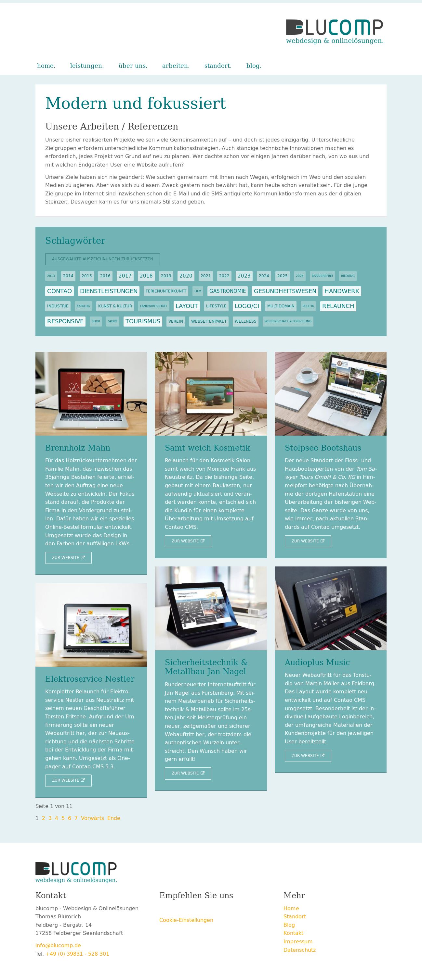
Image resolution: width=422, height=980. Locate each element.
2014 (68, 276)
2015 (87, 276)
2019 (166, 276)
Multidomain (281, 306)
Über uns (132, 66)
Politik (308, 306)
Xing (191, 910)
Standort (217, 66)
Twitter (178, 910)
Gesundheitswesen (285, 291)
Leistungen (86, 66)
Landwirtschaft (154, 306)
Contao (59, 291)
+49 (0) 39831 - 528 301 (77, 954)
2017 (125, 276)
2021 (206, 276)
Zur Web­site (66, 558)
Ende (114, 818)
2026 (300, 276)
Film (198, 291)
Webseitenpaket (209, 321)
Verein (176, 321)
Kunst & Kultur (115, 306)
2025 (283, 276)
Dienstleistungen (109, 291)
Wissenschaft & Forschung (288, 321)
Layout (187, 306)
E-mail (217, 910)
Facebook (165, 910)
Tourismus (143, 321)
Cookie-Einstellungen (186, 920)
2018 (146, 276)
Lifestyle (216, 306)
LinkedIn (204, 910)
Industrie (58, 306)
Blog (253, 66)
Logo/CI (247, 306)
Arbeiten (175, 66)
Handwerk (342, 291)
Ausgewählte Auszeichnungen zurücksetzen (103, 259)
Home (45, 66)
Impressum (298, 942)
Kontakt (293, 933)
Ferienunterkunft (166, 291)
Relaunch (338, 306)
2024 (264, 276)
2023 (244, 276)
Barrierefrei (322, 276)
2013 (51, 276)
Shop (96, 321)
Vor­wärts (92, 818)
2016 (105, 276)
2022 (224, 276)
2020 (186, 276)
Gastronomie (228, 291)
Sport (113, 321)
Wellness (246, 321)
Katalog (83, 306)
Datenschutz (300, 950)
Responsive (65, 321)
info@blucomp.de (58, 945)
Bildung (348, 276)
